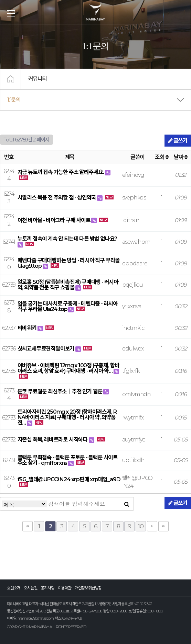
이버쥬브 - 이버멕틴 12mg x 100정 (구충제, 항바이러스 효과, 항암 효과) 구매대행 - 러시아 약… (69, 368)
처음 (28, 526)
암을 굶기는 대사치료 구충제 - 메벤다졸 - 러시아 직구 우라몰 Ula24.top (68, 306)
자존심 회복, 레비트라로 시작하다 (53, 440)
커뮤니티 (37, 79)
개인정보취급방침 (88, 588)
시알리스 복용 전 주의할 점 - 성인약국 (57, 198)
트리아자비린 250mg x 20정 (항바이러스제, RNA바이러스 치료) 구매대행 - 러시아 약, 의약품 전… (67, 417)
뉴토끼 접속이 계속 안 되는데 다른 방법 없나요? (67, 239)
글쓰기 (178, 141)
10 (141, 526)
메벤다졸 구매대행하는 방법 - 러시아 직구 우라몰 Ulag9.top (69, 263)
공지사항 (47, 588)
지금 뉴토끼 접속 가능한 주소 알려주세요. (61, 172)
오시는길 (30, 588)
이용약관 (65, 588)
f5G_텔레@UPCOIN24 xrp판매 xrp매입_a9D (69, 479)
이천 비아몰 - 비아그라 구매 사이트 (55, 220)
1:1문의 (14, 100)
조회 (161, 157)
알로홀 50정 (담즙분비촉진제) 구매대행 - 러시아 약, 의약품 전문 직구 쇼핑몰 (68, 285)
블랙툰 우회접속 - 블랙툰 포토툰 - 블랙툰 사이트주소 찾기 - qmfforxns (68, 460)
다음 (152, 526)
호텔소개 (14, 588)
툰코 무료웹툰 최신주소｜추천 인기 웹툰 (61, 392)
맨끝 (163, 526)
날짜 (180, 157)
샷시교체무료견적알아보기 (46, 349)
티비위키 (28, 328)
